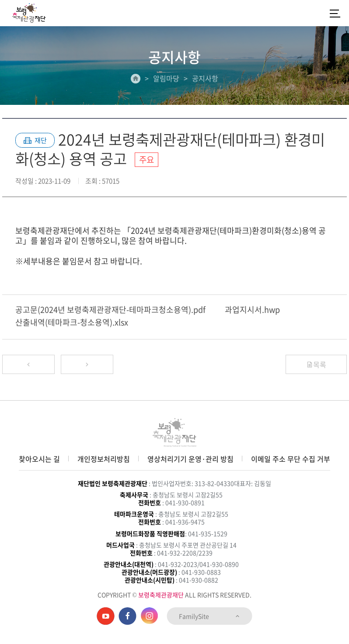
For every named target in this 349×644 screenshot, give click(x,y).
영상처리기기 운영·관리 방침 (190, 459)
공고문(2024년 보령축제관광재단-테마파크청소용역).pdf (110, 310)
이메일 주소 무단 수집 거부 (291, 459)
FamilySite (210, 616)
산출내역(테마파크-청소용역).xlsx (72, 322)
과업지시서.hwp (252, 310)
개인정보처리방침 (104, 459)
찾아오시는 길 (39, 459)
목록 (316, 364)
